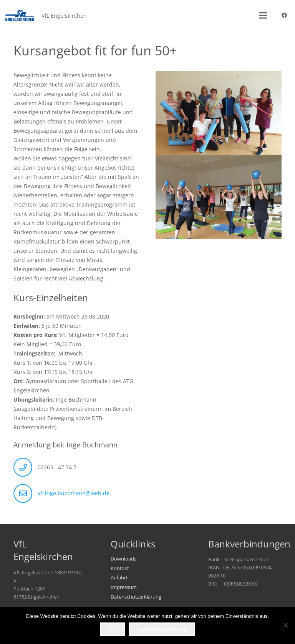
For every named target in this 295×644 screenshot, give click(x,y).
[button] (263, 15)
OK (112, 629)
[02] (219, 113)
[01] (219, 197)
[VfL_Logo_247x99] (20, 15)
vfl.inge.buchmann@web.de (74, 493)
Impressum (124, 587)
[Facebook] (284, 15)
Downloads (123, 559)
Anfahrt (119, 578)
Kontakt (120, 568)
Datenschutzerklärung (136, 597)
